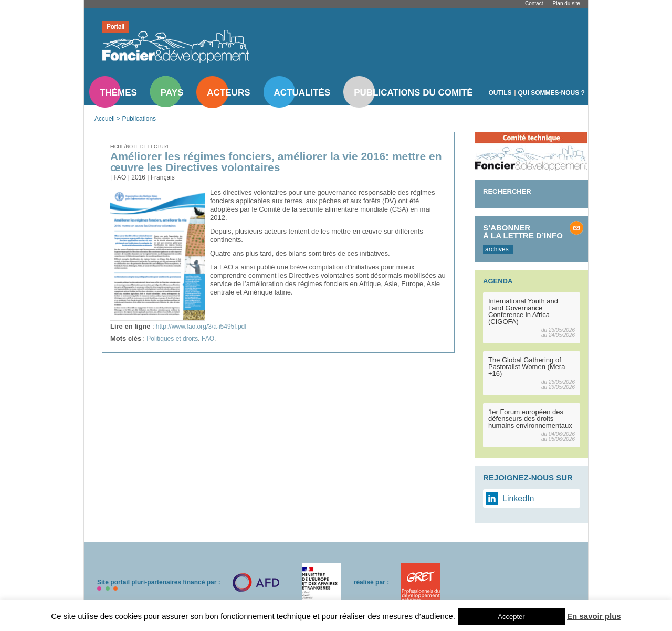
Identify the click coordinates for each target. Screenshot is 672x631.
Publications (139, 119)
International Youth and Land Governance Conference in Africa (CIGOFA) (523, 311)
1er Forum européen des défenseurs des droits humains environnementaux (530, 419)
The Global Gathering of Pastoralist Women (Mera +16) (527, 367)
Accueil (105, 119)
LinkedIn (518, 498)
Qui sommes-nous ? (552, 93)
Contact (534, 3)
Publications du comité (413, 93)
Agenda (498, 281)
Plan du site (566, 3)
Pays (172, 93)
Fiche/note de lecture (140, 146)
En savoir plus (594, 616)
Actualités (302, 93)
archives (497, 249)
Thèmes (118, 93)
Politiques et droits (172, 339)
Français (163, 177)
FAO (208, 339)
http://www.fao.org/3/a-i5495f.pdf (201, 327)
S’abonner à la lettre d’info (523, 232)
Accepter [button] (511, 617)
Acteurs (228, 93)
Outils (500, 93)
